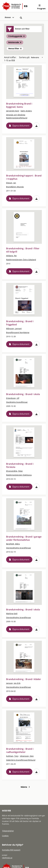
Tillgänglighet (8, 831)
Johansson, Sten (27, 756)
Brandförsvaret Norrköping (18, 332)
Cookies (5, 836)
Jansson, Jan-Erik (13, 683)
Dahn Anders (26, 111)
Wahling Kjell (12, 614)
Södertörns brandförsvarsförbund (21, 760)
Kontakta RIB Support (11, 850)
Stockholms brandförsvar (17, 402)
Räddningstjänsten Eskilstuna (19, 475)
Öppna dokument (21, 126)
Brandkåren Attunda (15, 187)
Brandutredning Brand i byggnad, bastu (19, 105)
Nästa (25, 787)
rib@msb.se (7, 858)
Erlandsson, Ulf (13, 398)
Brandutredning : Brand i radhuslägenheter (20, 750)
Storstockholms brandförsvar (19, 548)
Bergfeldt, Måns (13, 544)
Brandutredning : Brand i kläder (24, 679)
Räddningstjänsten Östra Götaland (21, 260)
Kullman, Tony (12, 756)
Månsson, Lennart (14, 328)
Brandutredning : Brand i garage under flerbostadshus (24, 538)
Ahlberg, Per (11, 256)
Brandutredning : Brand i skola (23, 394)
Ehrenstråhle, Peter (14, 471)
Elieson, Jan (11, 183)
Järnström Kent (13, 111)
